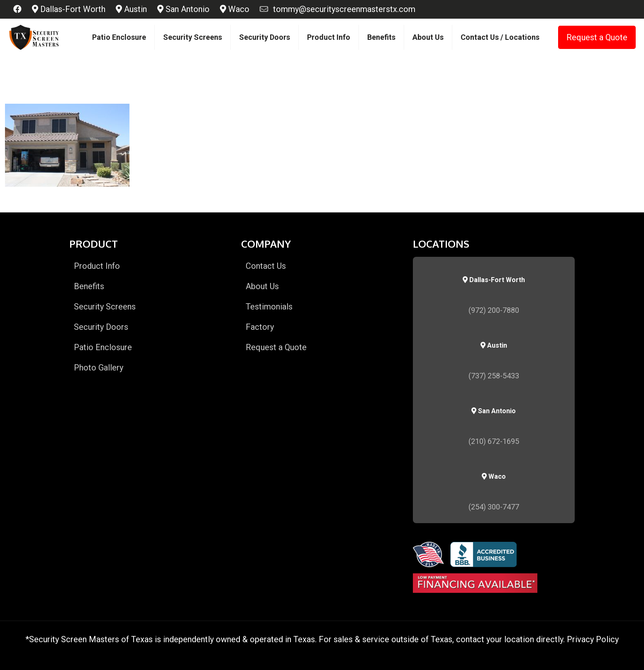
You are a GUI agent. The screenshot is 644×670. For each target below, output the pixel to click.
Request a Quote (597, 37)
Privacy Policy (593, 639)
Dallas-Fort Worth (69, 9)
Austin (131, 9)
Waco (235, 9)
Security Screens (105, 307)
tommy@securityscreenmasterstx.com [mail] (342, 9)
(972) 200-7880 (494, 310)
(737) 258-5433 (494, 376)
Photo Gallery (99, 368)
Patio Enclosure (103, 347)
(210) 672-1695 (494, 441)
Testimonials (269, 307)
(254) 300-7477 (494, 507)
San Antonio (183, 9)
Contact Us (266, 266)
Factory (260, 327)
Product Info (97, 266)
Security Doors (101, 327)
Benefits (89, 286)
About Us (262, 286)
